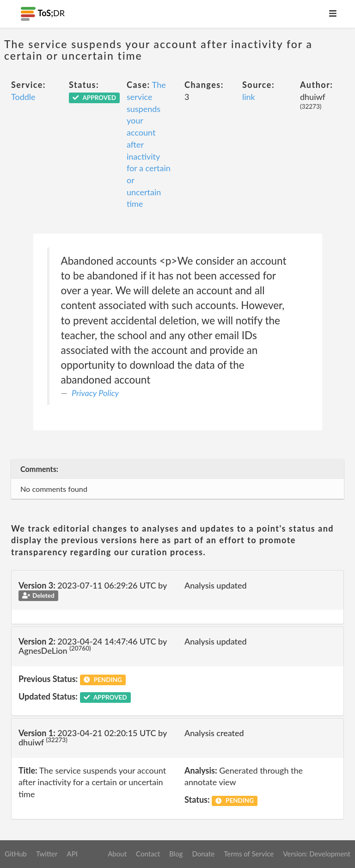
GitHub (16, 854)
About (117, 854)
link (249, 97)
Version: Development (317, 854)
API (72, 854)
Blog (176, 854)
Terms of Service (249, 854)
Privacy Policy (95, 393)
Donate (203, 854)
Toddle (23, 97)
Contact (148, 854)
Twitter (47, 854)
